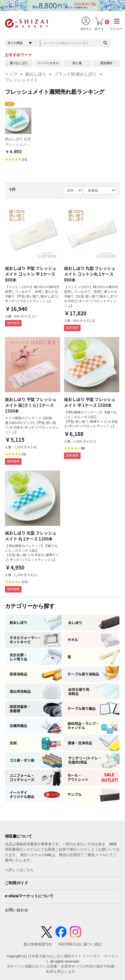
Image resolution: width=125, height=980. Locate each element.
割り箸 (77, 63)
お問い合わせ (17, 910)
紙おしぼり (36, 74)
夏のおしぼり (19, 63)
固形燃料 (106, 63)
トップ (11, 74)
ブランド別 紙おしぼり (76, 74)
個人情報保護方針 (38, 944)
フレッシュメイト (22, 80)
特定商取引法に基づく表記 (80, 944)
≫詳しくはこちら (19, 870)
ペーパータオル (48, 63)
